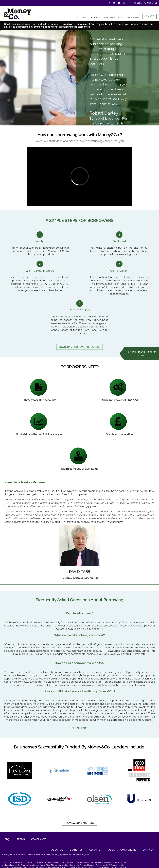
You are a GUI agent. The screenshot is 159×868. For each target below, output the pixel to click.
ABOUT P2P (96, 850)
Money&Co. (23, 855)
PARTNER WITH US (113, 18)
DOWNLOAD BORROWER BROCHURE (79, 347)
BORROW (96, 18)
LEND (85, 18)
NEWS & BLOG (133, 18)
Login (138, 3)
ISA (76, 18)
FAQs (7, 839)
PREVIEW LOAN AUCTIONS (79, 823)
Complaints (39, 839)
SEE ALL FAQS (79, 728)
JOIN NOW (149, 16)
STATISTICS (76, 850)
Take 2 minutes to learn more (74, 27)
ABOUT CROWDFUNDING (123, 850)
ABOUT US (57, 850)
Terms (21, 839)
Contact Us (151, 3)
